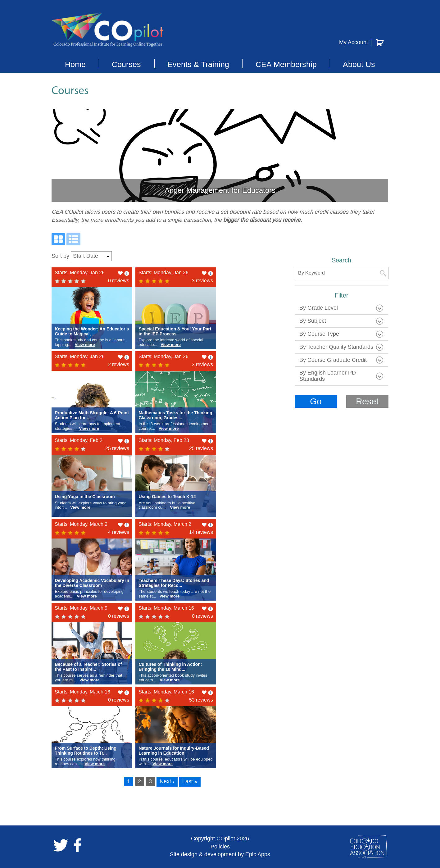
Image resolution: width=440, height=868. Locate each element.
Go (316, 401)
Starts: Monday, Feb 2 (79, 440)
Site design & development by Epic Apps (220, 854)
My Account (354, 42)
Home (75, 64)
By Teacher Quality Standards (336, 347)
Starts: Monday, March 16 (166, 608)
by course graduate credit (333, 360)
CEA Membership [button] (286, 64)
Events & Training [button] (198, 64)
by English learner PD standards (328, 376)
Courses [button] (126, 64)
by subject (313, 321)
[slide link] (220, 155)
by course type (319, 334)
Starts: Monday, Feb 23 (164, 440)
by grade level (319, 308)
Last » (190, 781)
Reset (367, 401)
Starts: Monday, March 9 (81, 608)
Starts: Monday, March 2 (81, 524)
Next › (167, 781)
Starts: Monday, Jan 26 (80, 273)
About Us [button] (359, 64)
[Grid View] (58, 239)
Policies (220, 847)
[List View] (73, 239)
